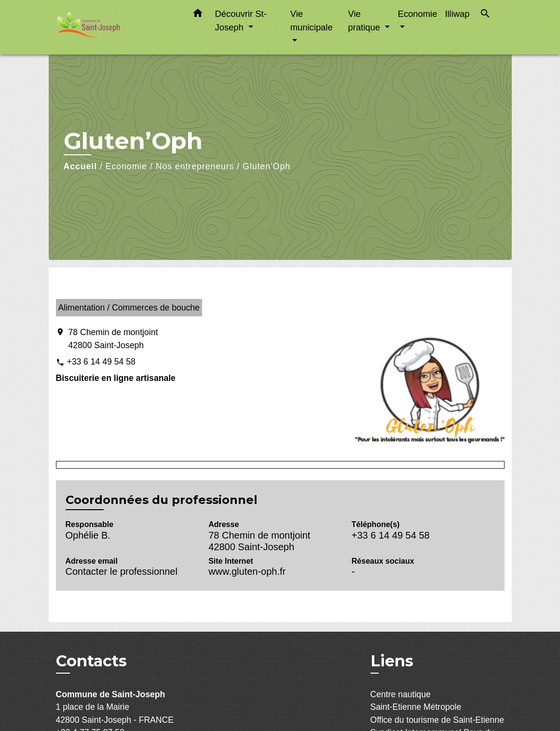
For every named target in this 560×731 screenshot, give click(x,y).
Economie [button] (418, 14)
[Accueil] (116, 27)
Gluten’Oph (266, 166)
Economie (126, 166)
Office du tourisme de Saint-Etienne (437, 720)
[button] (198, 15)
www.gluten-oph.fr (247, 571)
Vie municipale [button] (312, 20)
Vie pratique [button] (365, 20)
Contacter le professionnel (122, 571)
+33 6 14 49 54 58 (101, 362)
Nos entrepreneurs (195, 166)
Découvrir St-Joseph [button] (241, 20)
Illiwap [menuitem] (457, 14)
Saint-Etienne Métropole (416, 707)
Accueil (81, 166)
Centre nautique (401, 694)
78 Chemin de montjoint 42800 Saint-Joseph (113, 338)
